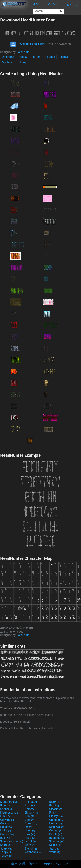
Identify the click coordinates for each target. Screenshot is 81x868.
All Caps (50, 57)
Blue (5, 805)
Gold (30, 820)
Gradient (56, 820)
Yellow (7, 856)
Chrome (32, 809)
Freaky (23, 57)
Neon (30, 830)
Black (55, 802)
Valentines (33, 852)
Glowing (8, 820)
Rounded (57, 838)
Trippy (6, 852)
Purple (56, 834)
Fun (5, 816)
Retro (30, 838)
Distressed (9, 813)
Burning (56, 805)
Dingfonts (8, 57)
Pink (30, 834)
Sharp (6, 845)
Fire (53, 813)
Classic (56, 809)
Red (5, 838)
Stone (55, 849)
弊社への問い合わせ (24, 864)
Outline (7, 834)
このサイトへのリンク (55, 864)
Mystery (7, 62)
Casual (6, 809)
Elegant (32, 813)
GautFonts (23, 52)
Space (55, 845)
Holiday (21, 62)
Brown (30, 805)
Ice (28, 827)
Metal (6, 830)
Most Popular (9, 802)
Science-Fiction (12, 841)
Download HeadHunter (28, 44)
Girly (29, 816)
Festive (64, 57)
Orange (56, 830)
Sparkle (7, 849)
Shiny (30, 845)
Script (30, 841)
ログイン (73, 5)
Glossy (56, 816)
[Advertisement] (40, 762)
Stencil (31, 849)
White (55, 852)
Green (31, 823)
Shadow (57, 841)
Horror (36, 57)
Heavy (56, 823)
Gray (5, 823)
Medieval (57, 827)
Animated (33, 802)
